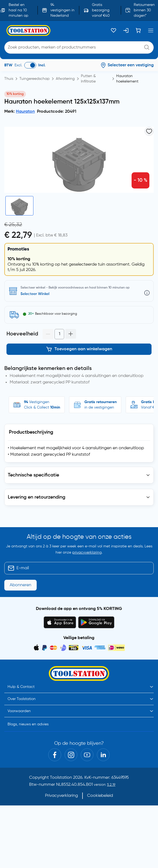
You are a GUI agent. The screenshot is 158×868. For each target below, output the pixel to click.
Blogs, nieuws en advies (28, 724)
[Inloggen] (126, 30)
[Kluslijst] (114, 30)
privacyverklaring (87, 553)
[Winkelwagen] (138, 30)
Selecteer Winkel (35, 294)
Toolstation (61, 778)
